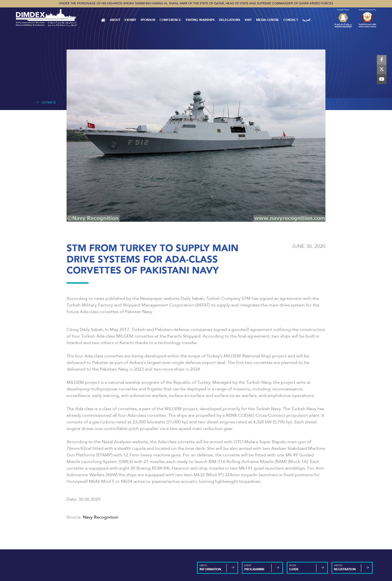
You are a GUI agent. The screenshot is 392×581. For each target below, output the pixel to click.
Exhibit (130, 20)
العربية (306, 20)
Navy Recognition (101, 517)
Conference (170, 20)
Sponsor (148, 20)
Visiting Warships (200, 20)
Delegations (230, 20)
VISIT (248, 20)
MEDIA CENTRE (268, 20)
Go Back (46, 102)
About (115, 20)
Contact (291, 20)
